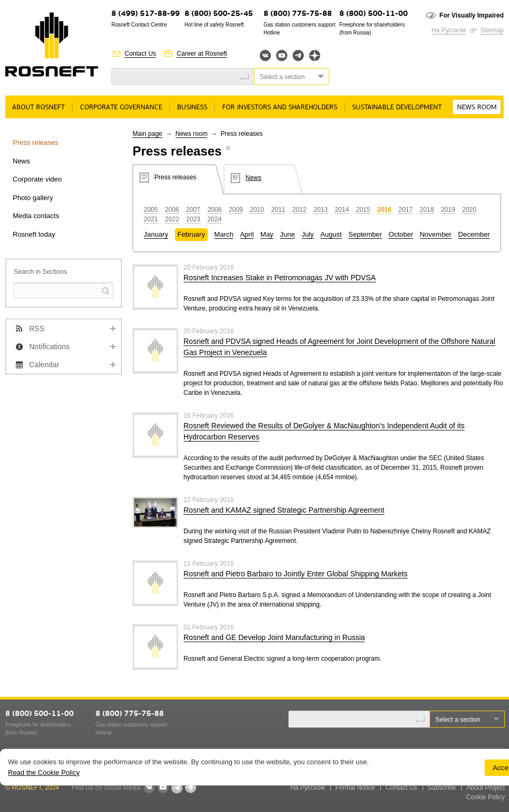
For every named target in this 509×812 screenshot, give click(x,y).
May (267, 234)
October (401, 234)
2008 (214, 210)
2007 (193, 210)
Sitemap (492, 30)
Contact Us (140, 54)
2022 (172, 219)
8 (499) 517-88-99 (146, 14)
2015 (363, 210)
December (474, 234)
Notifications (49, 347)
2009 (236, 210)
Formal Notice (356, 788)
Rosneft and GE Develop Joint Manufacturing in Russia (274, 637)
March (224, 234)
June (287, 234)
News (21, 161)
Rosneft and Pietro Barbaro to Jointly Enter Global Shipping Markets (296, 574)
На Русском (449, 30)
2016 (385, 210)
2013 (321, 210)
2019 (448, 210)
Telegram (298, 55)
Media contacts (36, 216)
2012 (299, 210)
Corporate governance (121, 107)
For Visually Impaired (472, 15)
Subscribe (442, 788)
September (365, 234)
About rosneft (38, 107)
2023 (193, 219)
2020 (469, 210)
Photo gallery (33, 198)
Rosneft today (34, 234)
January (156, 234)
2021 (151, 219)
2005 (151, 210)
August (331, 234)
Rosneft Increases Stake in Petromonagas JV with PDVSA (280, 278)
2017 (406, 210)
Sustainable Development (397, 107)
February (191, 234)
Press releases (36, 142)
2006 (172, 210)
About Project (486, 788)
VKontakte (149, 788)
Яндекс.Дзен (315, 55)
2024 (214, 219)
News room (477, 107)
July (308, 234)
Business (192, 107)
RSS (37, 329)
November (436, 234)
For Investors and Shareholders (280, 107)
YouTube (282, 55)
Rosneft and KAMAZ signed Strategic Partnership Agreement (284, 510)
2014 (342, 210)
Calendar (44, 365)
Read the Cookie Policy (44, 772)
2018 (427, 210)
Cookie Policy (485, 797)
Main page (147, 134)
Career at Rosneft (202, 54)
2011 (278, 210)
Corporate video (37, 179)
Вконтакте (265, 55)
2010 (257, 210)
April (247, 234)
